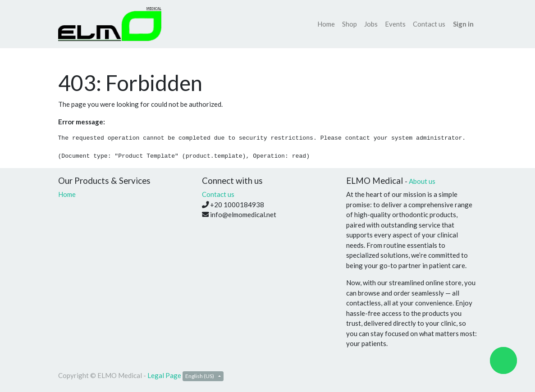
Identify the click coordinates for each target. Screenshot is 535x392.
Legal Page (164, 375)
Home (67, 194)
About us (422, 181)
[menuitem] (326, 24)
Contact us (218, 194)
